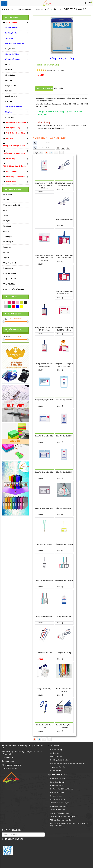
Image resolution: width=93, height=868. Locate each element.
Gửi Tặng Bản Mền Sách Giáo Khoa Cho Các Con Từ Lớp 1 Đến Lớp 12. (69, 825)
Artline (6, 231)
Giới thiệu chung (56, 750)
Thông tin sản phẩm (44, 89)
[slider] (41, 70)
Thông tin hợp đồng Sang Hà (61, 820)
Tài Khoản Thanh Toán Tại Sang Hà (63, 817)
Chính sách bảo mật (57, 786)
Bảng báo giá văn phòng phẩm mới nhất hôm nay (67, 763)
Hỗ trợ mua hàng (56, 796)
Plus (5, 215)
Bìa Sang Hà (8, 242)
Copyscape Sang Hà (58, 767)
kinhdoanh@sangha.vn (52, 104)
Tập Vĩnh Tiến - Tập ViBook (14, 289)
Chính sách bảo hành (58, 779)
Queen (6, 258)
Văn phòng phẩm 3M (11, 205)
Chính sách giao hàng (58, 806)
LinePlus (7, 247)
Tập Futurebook (10, 263)
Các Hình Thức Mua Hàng (60, 813)
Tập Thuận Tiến (10, 279)
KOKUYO (7, 226)
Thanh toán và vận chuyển (60, 803)
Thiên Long (8, 268)
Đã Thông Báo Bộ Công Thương (62, 789)
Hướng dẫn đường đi (58, 799)
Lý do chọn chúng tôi (58, 782)
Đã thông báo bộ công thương (61, 760)
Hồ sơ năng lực (56, 770)
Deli (5, 210)
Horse (6, 200)
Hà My (6, 252)
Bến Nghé (7, 194)
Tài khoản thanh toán (58, 810)
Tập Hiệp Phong (10, 273)
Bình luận (58, 88)
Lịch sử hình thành (57, 757)
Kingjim (7, 221)
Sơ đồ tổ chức (55, 753)
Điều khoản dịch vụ (57, 792)
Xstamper (7, 236)
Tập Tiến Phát (9, 284)
